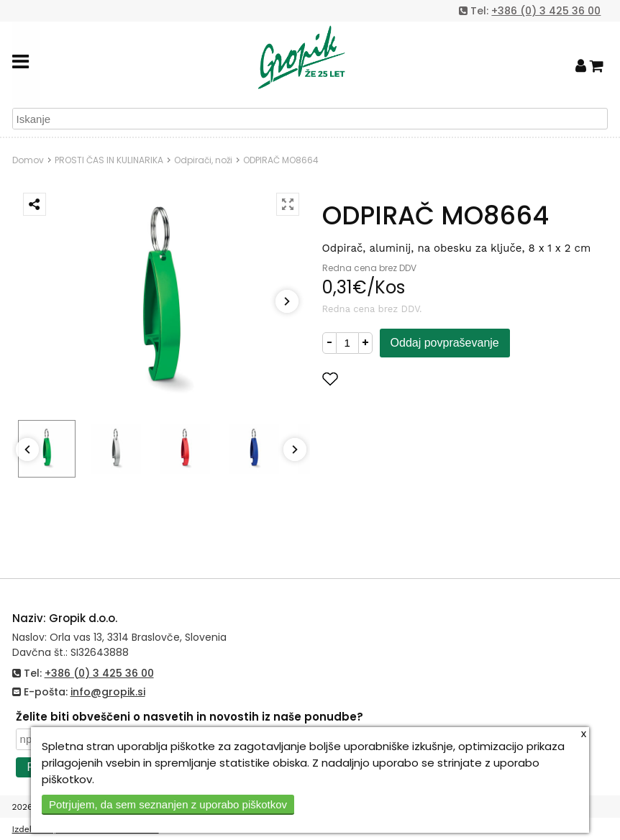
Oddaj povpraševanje (445, 343)
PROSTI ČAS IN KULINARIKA (109, 160)
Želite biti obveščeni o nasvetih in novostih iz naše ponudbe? (190, 717)
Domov (28, 160)
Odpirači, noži (203, 160)
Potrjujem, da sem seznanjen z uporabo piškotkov (168, 804)
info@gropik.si (108, 692)
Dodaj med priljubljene (401, 379)
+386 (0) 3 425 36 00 (546, 11)
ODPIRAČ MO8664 (281, 160)
